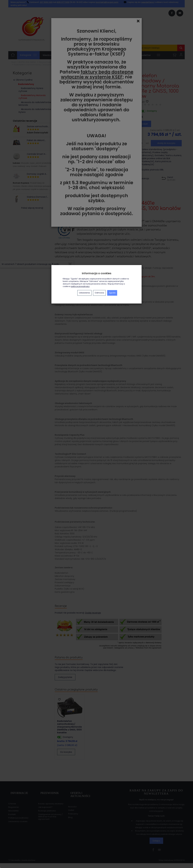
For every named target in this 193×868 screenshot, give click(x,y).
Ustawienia (84, 293)
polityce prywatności (80, 286)
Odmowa (99, 293)
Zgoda (112, 293)
